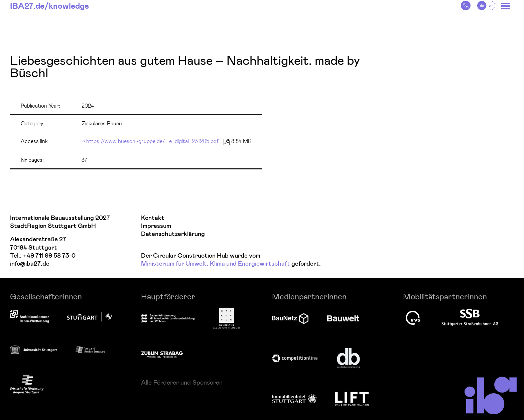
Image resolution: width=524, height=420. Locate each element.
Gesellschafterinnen (46, 296)
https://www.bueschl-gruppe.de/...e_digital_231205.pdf (152, 141)
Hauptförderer (168, 296)
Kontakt (153, 218)
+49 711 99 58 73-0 (49, 256)
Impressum (156, 226)
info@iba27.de (30, 264)
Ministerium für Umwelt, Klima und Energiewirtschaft (216, 264)
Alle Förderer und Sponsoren (182, 382)
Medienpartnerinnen (309, 296)
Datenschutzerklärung (173, 234)
